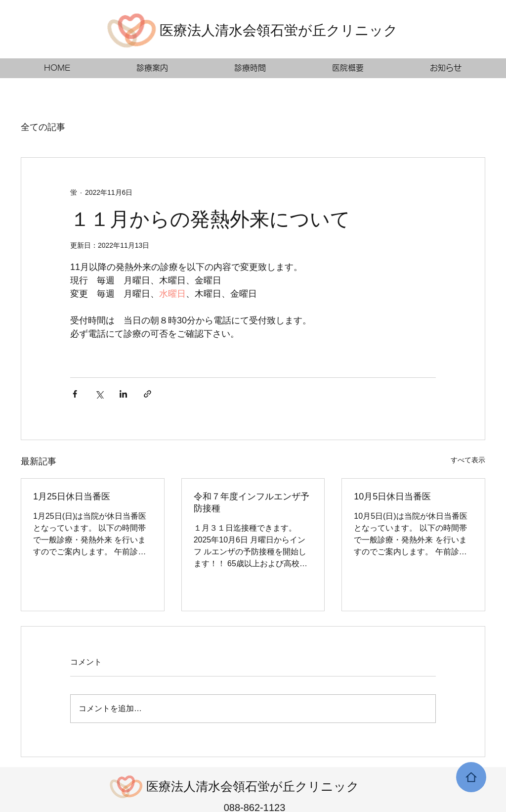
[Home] (471, 777)
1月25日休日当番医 (72, 496)
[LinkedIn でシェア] (123, 394)
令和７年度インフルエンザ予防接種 (252, 502)
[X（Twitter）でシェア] (99, 394)
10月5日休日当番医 (392, 496)
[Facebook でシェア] (75, 394)
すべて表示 (468, 460)
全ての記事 (43, 127)
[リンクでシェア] (148, 394)
